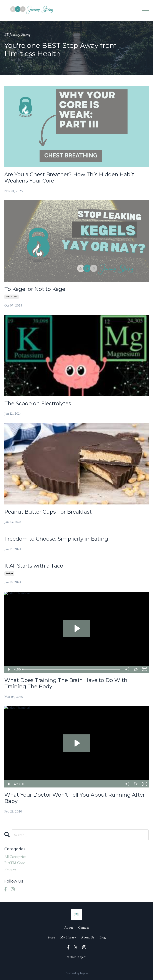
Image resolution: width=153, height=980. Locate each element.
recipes (9, 574)
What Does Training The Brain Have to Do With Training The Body (66, 683)
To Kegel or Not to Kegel (35, 289)
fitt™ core (12, 297)
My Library (68, 937)
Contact (84, 928)
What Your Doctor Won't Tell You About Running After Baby (75, 798)
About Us (88, 937)
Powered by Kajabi (77, 973)
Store (51, 937)
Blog (103, 937)
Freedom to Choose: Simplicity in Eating (56, 539)
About (69, 928)
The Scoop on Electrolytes (38, 404)
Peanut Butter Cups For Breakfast (48, 512)
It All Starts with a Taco (34, 566)
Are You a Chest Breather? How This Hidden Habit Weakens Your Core (69, 178)
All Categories (15, 857)
